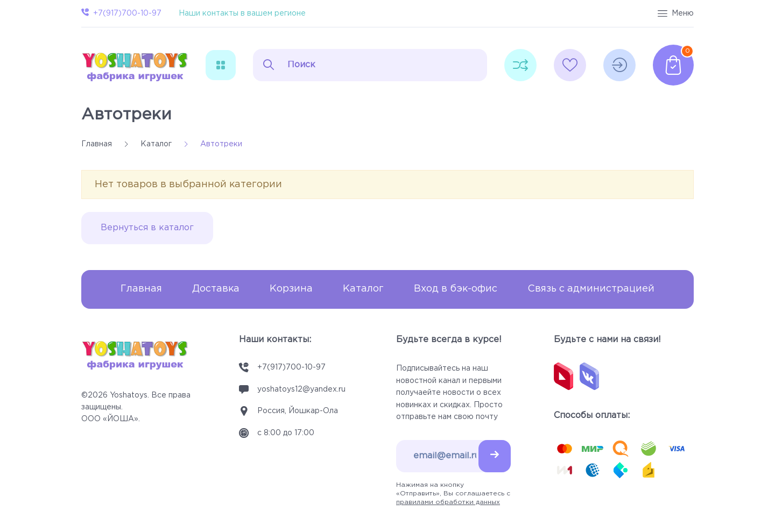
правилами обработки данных (448, 502)
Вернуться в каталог (147, 228)
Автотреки (126, 115)
